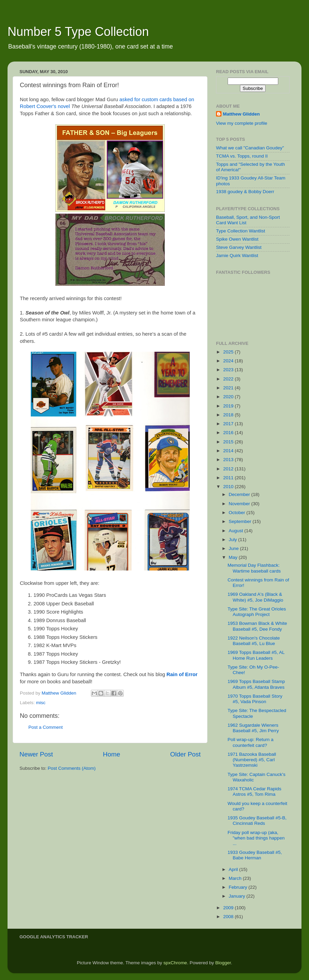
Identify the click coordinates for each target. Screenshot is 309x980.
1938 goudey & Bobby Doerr (245, 192)
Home (111, 754)
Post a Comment (46, 727)
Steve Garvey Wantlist (239, 247)
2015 (229, 442)
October (238, 513)
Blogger (223, 963)
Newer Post (36, 754)
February (239, 887)
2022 (229, 379)
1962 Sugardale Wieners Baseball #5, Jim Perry (253, 728)
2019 (229, 406)
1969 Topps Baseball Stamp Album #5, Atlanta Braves (256, 684)
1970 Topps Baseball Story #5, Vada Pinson (255, 699)
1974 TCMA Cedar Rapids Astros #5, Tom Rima (254, 791)
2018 (229, 415)
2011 (229, 478)
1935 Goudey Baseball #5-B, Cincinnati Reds (257, 821)
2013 (229, 460)
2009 (229, 908)
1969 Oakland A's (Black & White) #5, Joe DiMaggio (256, 597)
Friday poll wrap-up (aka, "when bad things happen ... (256, 838)
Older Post (185, 754)
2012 (229, 469)
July (233, 540)
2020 (229, 397)
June (234, 548)
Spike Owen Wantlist (237, 239)
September (241, 521)
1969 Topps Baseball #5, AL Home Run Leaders (256, 655)
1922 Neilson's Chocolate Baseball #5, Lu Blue (254, 641)
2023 (229, 370)
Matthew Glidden (241, 114)
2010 (229, 487)
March (236, 878)
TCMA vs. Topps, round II (242, 156)
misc (41, 703)
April (234, 869)
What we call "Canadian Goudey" (250, 148)
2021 (229, 388)
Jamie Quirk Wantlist (237, 256)
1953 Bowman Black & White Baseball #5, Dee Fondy (257, 626)
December (240, 494)
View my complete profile (242, 123)
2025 (229, 352)
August (237, 531)
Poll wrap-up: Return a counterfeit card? (251, 742)
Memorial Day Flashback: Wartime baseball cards (254, 568)
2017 (229, 424)
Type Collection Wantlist (241, 231)
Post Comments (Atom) (72, 768)
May (234, 557)
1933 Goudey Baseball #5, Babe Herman (255, 855)
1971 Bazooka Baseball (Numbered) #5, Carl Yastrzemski (252, 760)
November (240, 504)
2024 (229, 361)
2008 (229, 917)
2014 (229, 451)
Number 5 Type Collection (78, 32)
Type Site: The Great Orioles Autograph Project (257, 612)
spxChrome (175, 963)
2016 (229, 433)
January (238, 896)
